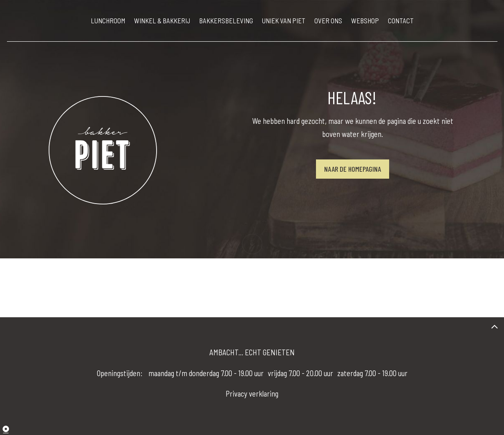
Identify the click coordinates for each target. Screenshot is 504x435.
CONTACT (401, 20)
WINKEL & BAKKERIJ (162, 20)
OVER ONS (328, 20)
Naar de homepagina (353, 169)
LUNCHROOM (108, 20)
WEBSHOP (365, 20)
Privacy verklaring (252, 394)
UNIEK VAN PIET (284, 20)
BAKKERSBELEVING (226, 20)
